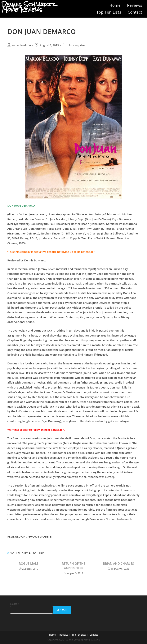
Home (115, 5)
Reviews (135, 5)
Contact (135, 12)
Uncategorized (77, 45)
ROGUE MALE (29, 564)
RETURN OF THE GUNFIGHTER (73, 566)
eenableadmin (22, 45)
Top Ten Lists (109, 12)
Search (15, 604)
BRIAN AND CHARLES (118, 564)
